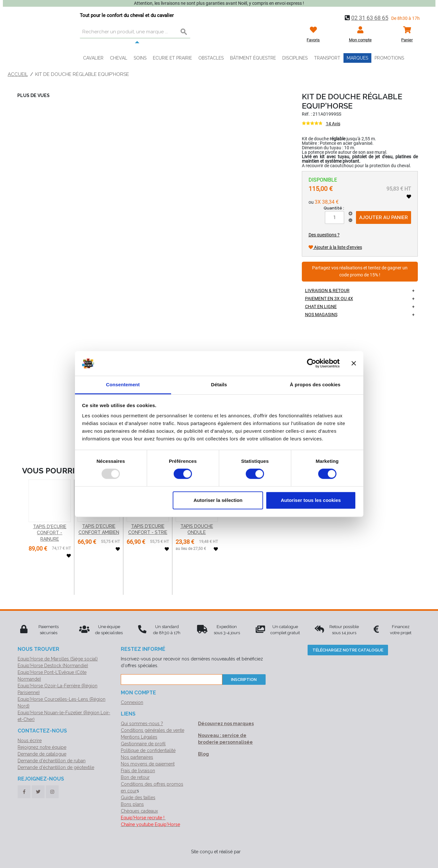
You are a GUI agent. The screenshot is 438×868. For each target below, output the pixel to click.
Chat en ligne (321, 307)
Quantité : (334, 208)
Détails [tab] (219, 385)
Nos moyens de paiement (148, 764)
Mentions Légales (139, 737)
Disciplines (295, 58)
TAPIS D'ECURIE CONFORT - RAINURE (50, 533)
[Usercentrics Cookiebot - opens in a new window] (312, 364)
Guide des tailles (138, 798)
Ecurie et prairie (172, 58)
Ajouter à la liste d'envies (335, 247)
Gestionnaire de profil (143, 744)
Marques (357, 58)
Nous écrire (30, 741)
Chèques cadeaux (139, 811)
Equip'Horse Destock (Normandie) (53, 666)
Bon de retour (135, 777)
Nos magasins (321, 315)
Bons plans (132, 804)
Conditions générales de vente (153, 730)
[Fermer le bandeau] (354, 364)
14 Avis (333, 124)
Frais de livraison (138, 771)
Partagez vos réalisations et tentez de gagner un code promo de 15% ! (360, 271)
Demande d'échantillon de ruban (52, 761)
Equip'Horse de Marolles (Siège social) (58, 659)
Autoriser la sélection (218, 500)
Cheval (119, 58)
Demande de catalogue (42, 754)
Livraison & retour (327, 291)
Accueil (18, 74)
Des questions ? (324, 235)
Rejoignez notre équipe (42, 747)
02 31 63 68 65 (370, 18)
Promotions (389, 58)
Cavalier (93, 58)
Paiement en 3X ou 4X (329, 299)
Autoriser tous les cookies (311, 500)
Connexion (132, 702)
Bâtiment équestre (253, 58)
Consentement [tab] (123, 385)
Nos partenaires (137, 757)
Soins (140, 58)
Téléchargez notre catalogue (348, 650)
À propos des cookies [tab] (315, 385)
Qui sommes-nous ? (142, 724)
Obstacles (211, 58)
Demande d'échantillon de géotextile (56, 767)
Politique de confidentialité (148, 750)
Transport (327, 58)
